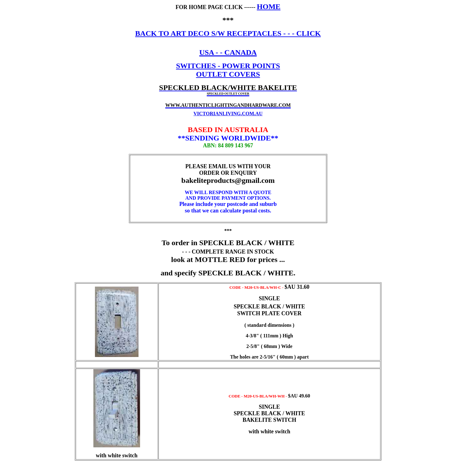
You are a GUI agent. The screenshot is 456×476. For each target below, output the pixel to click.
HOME (269, 7)
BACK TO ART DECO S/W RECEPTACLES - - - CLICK (228, 33)
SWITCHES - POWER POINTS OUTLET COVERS (228, 70)
